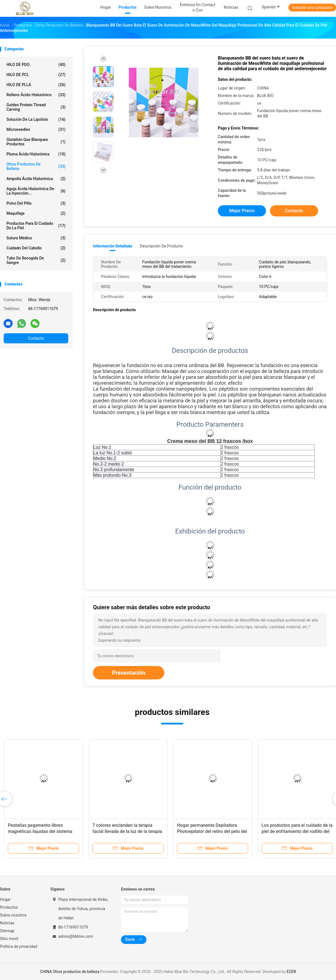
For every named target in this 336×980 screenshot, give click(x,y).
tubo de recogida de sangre (36, 260)
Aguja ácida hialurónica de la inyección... (36, 191)
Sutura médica (36, 238)
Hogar (5, 899)
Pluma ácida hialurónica (36, 154)
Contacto (36, 338)
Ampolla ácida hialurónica (36, 179)
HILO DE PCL (36, 75)
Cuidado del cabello (36, 248)
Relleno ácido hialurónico (36, 95)
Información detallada (113, 246)
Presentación (129, 673)
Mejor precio (242, 211)
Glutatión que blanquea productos (36, 142)
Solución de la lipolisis (36, 119)
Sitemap (7, 931)
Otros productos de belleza (36, 166)
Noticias (7, 923)
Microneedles (36, 129)
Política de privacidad (19, 946)
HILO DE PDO (36, 65)
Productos (9, 907)
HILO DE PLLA (36, 85)
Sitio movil (9, 939)
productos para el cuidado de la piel (36, 226)
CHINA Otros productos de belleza (70, 972)
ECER (291, 972)
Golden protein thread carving (36, 107)
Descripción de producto (162, 246)
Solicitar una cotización (312, 8)
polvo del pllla (36, 203)
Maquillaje (36, 213)
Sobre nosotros (13, 915)
